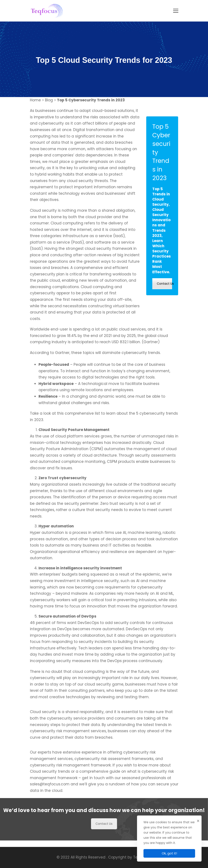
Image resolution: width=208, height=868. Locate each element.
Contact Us (164, 284)
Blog (49, 100)
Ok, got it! (169, 853)
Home (35, 100)
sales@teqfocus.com (50, 798)
